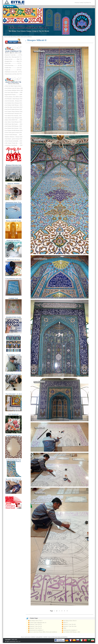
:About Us (88, 3)
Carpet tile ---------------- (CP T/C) (13, 70)
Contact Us (29, 637)
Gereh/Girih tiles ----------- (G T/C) (13, 65)
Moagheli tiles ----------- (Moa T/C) (13, 61)
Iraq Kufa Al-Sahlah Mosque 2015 (14, 109)
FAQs (64, 628)
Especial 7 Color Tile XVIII (69, 626)
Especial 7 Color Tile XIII (69, 624)
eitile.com (18, 641)
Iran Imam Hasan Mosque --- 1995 (14, 92)
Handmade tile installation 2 (36, 630)
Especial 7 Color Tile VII (35, 624)
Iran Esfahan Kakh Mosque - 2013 (14, 105)
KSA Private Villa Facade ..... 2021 (14, 124)
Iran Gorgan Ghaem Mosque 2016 (14, 111)
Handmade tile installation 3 (70, 630)
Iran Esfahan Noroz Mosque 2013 (14, 103)
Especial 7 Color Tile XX (35, 628)
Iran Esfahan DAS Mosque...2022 (13, 126)
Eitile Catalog (36, 637)
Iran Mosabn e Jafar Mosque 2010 (14, 99)
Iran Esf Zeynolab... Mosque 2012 (14, 101)
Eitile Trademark (49, 637)
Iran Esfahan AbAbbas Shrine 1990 (14, 90)
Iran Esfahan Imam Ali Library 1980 (14, 88)
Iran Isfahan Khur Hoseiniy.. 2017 (13, 116)
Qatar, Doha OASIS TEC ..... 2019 (14, 120)
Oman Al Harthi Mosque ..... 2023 (13, 135)
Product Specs (57, 637)
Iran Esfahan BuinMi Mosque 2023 (14, 130)
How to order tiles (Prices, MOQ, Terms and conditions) (18, 37)
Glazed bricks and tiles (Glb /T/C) (13, 74)
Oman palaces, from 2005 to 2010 (14, 97)
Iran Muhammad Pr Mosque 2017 (13, 114)
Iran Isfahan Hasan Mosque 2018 (13, 118)
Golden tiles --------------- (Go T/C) (13, 68)
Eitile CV (65, 623)
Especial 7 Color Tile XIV (35, 626)
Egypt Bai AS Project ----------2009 (14, 95)
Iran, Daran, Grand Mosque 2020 (13, 122)
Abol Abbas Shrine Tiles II (35, 621)
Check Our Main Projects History (13, 86)
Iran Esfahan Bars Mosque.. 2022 (13, 128)
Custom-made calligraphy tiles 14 (37, 623)
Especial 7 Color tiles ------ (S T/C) (14, 55)
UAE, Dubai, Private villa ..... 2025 (14, 143)
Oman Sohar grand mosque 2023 (13, 132)
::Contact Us (82, 3)
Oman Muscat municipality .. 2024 (14, 141)
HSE (63, 637)
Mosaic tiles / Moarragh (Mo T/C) (13, 57)
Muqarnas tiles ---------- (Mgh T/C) (13, 59)
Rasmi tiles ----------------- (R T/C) (13, 63)
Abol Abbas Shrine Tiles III (69, 621)
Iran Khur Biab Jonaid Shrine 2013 (14, 107)
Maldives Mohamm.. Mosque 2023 (14, 137)
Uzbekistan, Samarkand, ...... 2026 (14, 145)
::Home (76, 3)
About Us (23, 637)
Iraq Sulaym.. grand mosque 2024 (14, 139)
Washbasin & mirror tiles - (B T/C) (13, 72)
